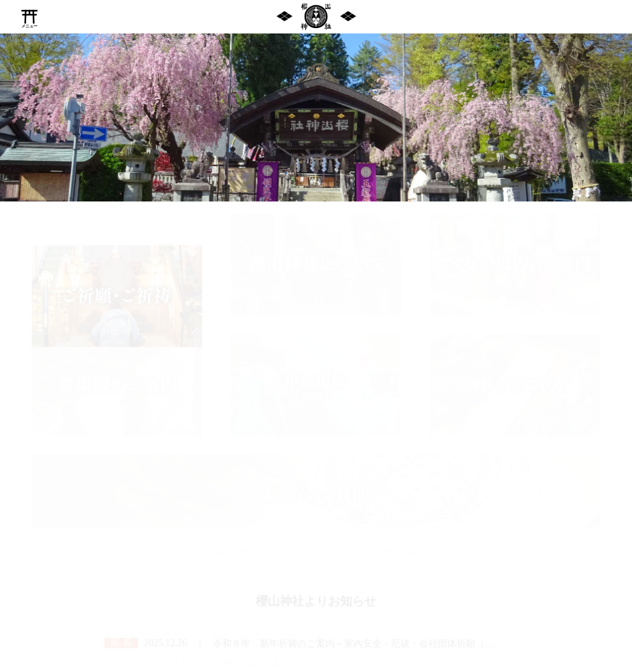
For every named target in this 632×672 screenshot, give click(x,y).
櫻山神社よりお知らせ (316, 588)
